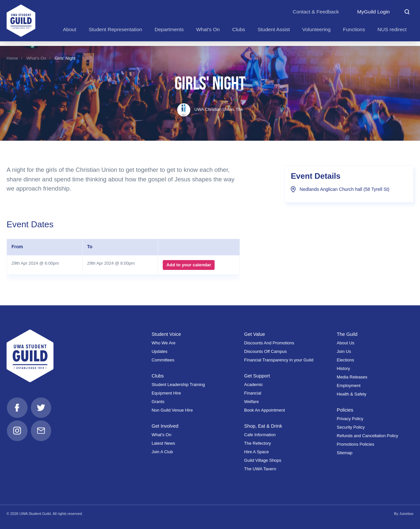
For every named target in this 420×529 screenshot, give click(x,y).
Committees (163, 360)
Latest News (163, 443)
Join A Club (162, 452)
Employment (348, 386)
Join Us (344, 351)
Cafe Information (260, 435)
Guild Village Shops (263, 460)
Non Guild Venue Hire (172, 410)
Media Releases (352, 377)
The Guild (347, 334)
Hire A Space (256, 452)
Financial (253, 393)
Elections (345, 360)
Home (12, 58)
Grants (158, 402)
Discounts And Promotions (269, 343)
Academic (253, 385)
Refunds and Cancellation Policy (367, 436)
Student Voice (167, 334)
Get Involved (165, 426)
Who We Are (164, 343)
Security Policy (351, 427)
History (343, 368)
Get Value (255, 334)
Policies (345, 410)
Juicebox (406, 514)
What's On (36, 58)
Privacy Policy (350, 419)
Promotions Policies (355, 444)
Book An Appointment (264, 410)
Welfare (252, 402)
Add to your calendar (189, 265)
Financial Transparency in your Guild (279, 360)
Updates (159, 351)
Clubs (158, 376)
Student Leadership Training (178, 385)
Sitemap (345, 453)
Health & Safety (351, 394)
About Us (345, 343)
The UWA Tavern (260, 469)
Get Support (257, 376)
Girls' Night (65, 58)
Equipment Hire (166, 393)
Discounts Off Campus (265, 351)
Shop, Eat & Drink (263, 426)
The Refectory (258, 443)
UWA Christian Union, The (210, 109)
